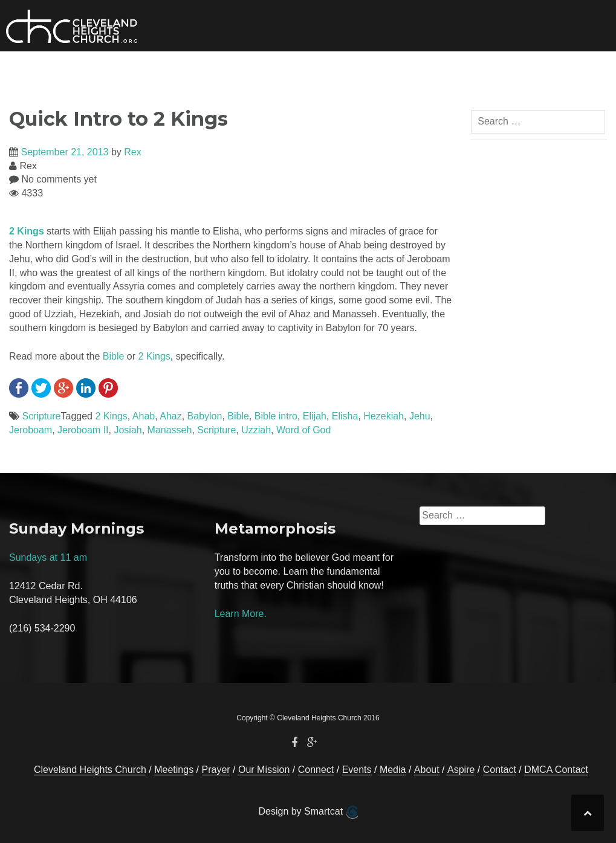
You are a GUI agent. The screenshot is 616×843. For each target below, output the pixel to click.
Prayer (474, 69)
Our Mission (154, 69)
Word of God (303, 430)
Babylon (205, 416)
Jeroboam (31, 430)
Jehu (420, 416)
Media (343, 69)
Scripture (41, 416)
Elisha (345, 416)
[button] (566, 72)
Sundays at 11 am (48, 557)
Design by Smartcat (308, 812)
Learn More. (241, 614)
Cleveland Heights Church (90, 770)
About (407, 69)
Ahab (144, 416)
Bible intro (276, 416)
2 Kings (27, 231)
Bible (114, 356)
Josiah (128, 430)
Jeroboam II (83, 430)
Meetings (174, 770)
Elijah (315, 416)
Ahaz (170, 416)
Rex (132, 152)
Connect (222, 69)
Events (295, 69)
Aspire (461, 770)
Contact (526, 69)
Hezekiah (384, 416)
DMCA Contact (556, 770)
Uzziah (256, 430)
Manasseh (170, 430)
